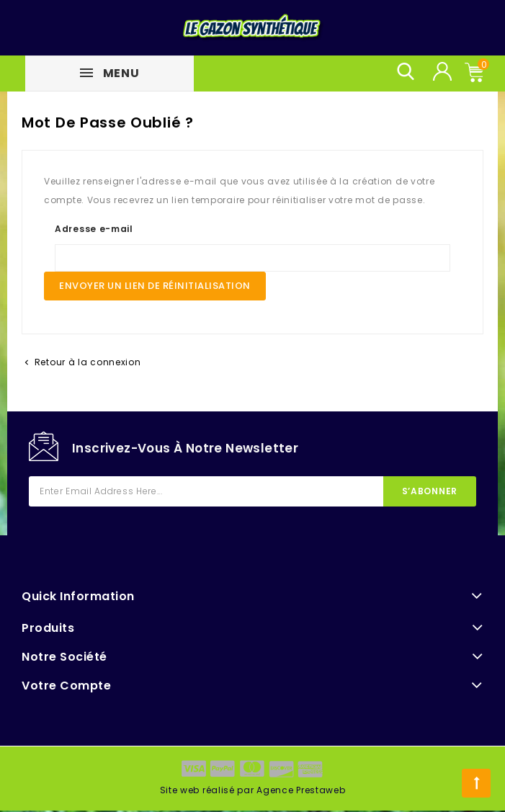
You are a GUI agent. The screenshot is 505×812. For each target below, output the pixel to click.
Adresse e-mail (94, 229)
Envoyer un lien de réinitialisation (155, 286)
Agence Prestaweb (301, 790)
